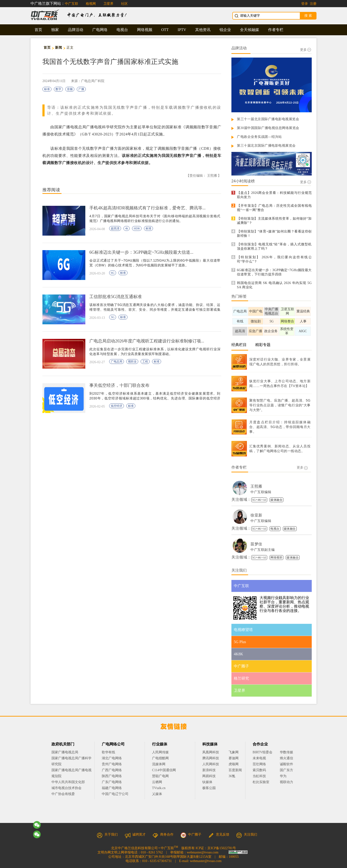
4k (127, 228)
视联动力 (286, 782)
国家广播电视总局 (65, 752)
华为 (286, 776)
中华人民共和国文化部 (68, 782)
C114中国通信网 (164, 770)
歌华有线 (108, 752)
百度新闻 (235, 770)
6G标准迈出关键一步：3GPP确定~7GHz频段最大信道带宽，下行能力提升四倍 (274, 272)
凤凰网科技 (211, 752)
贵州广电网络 (112, 764)
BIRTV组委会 (263, 752)
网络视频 (145, 30)
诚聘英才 (135, 834)
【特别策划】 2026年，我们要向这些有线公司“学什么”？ (274, 259)
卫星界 (108, 4)
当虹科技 (259, 776)
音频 (70, 89)
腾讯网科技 (211, 758)
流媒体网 (159, 764)
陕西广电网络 (112, 776)
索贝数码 (259, 770)
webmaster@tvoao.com (203, 852)
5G (113, 317)
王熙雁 (256, 486)
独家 (55, 30)
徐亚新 (256, 515)
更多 (306, 50)
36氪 (232, 776)
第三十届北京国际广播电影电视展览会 (266, 146)
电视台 (122, 30)
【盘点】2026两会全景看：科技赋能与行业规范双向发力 (274, 195)
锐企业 (225, 30)
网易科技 (209, 776)
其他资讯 (203, 30)
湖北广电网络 (112, 758)
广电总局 (117, 362)
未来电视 (259, 758)
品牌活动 (76, 30)
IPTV (182, 30)
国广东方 (286, 770)
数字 (58, 89)
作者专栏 (276, 30)
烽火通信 (286, 758)
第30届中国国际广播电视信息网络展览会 (268, 128)
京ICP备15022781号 (222, 848)
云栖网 (157, 782)
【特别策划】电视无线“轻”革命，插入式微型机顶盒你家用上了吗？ (274, 246)
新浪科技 (209, 770)
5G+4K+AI (259, 500)
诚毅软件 (286, 764)
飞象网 (234, 752)
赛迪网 (234, 758)
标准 (47, 89)
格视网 (91, 4)
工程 (145, 362)
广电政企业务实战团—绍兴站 (259, 137)
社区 (124, 4)
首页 (38, 30)
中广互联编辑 (261, 492)
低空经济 (117, 406)
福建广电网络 (112, 788)
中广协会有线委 (63, 794)
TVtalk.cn (159, 788)
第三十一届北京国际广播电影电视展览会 (268, 119)
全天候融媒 (250, 30)
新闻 (59, 48)
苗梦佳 (256, 544)
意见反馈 (219, 834)
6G (113, 273)
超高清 (115, 228)
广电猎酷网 (160, 758)
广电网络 (100, 30)
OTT (165, 30)
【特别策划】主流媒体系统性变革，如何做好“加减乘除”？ (274, 221)
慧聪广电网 (160, 776)
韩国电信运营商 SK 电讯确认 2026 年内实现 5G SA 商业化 (274, 285)
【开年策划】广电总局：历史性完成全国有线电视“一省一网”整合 (274, 208)
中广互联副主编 (263, 550)
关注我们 (247, 834)
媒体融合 (276, 500)
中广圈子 (191, 834)
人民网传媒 (160, 752)
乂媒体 (157, 794)
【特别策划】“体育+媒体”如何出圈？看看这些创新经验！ (274, 234)
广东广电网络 (112, 782)
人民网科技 (211, 764)
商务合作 (163, 834)
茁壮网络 (259, 764)
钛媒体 (207, 782)
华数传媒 (286, 752)
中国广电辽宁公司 (115, 794)
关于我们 (107, 834)
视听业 (132, 362)
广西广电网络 (112, 770)
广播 (81, 89)
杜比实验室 (261, 782)
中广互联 (71, 4)
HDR (137, 228)
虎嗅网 (234, 764)
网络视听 (276, 558)
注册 (313, 4)
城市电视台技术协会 (66, 788)
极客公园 (209, 788)
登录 (305, 4)
